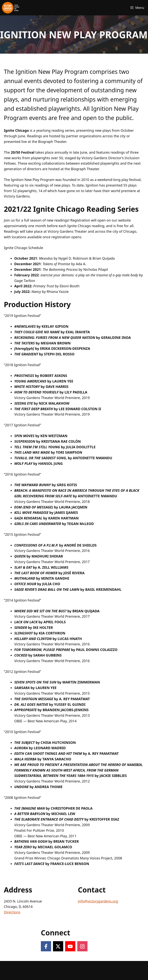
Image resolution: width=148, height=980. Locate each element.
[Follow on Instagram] (82, 946)
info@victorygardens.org (98, 901)
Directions (12, 912)
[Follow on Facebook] (46, 946)
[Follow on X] (58, 946)
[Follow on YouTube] (70, 946)
